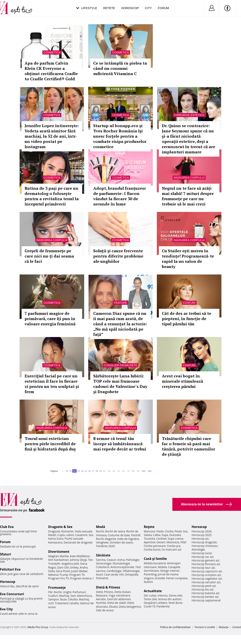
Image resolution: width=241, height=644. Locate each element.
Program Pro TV (59, 578)
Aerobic (101, 599)
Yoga (112, 595)
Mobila (162, 567)
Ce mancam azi (171, 549)
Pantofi (136, 535)
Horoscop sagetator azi (207, 579)
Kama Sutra (56, 539)
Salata (148, 535)
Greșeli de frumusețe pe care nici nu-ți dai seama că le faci (49, 256)
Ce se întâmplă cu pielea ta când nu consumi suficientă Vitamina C (120, 68)
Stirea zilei (176, 595)
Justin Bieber (79, 571)
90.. (138, 471)
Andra (84, 567)
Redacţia (224, 627)
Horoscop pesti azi (204, 586)
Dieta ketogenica (130, 607)
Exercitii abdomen (119, 599)
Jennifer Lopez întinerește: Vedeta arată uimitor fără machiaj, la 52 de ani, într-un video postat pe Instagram (52, 136)
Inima (121, 560)
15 (86, 471)
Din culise (150, 595)
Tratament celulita (67, 603)
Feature (120, 303)
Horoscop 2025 (202, 535)
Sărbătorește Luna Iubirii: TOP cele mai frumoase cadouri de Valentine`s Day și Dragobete (120, 384)
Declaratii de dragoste (78, 542)
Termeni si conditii (205, 627)
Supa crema (176, 539)
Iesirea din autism (170, 599)
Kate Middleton (80, 556)
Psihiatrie (102, 578)
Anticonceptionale (122, 567)
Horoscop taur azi (203, 568)
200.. (150, 471)
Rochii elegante (106, 539)
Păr (50, 592)
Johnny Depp (79, 560)
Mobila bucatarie (155, 563)
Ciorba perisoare (155, 546)
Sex (91, 535)
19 (100, 471)
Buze (64, 599)
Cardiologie (114, 571)
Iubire (70, 535)
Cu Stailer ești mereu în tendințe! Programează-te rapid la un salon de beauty (188, 259)
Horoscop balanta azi (205, 593)
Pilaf (183, 542)
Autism (148, 582)
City (148, 8)
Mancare (149, 531)
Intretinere (123, 595)
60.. (124, 471)
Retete (109, 8)
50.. (119, 471)
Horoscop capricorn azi (207, 571)
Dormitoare (151, 571)
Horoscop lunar (202, 553)
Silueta (113, 607)
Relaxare (102, 595)
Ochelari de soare (121, 542)
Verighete (102, 542)
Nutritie (101, 603)
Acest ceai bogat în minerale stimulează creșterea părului (182, 381)
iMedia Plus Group (38, 627)
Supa (165, 535)
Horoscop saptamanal (206, 600)
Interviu (163, 595)
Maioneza (173, 542)
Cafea (157, 535)
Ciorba (169, 531)
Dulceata (175, 535)
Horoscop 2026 (202, 531)
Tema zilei (150, 599)
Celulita (73, 599)
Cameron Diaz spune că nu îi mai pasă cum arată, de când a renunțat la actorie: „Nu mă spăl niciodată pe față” (120, 324)
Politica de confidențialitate (175, 627)
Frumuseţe (57, 587)
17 (93, 471)
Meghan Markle (59, 556)
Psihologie (133, 560)
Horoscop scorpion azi (206, 575)
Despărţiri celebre (155, 603)
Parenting (150, 574)
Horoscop (130, 8)
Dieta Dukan (123, 592)
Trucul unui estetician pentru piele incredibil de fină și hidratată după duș (50, 444)
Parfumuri (79, 592)
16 (89, 471)
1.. (63, 471)
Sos (185, 531)
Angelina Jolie (70, 564)
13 (79, 471)
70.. (129, 471)
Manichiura (84, 596)
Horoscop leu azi (202, 589)
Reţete (149, 527)
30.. (109, 471)
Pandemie (163, 606)
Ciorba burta (152, 549)
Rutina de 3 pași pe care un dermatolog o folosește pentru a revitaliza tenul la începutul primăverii (52, 196)
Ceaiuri (111, 560)
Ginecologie (104, 563)
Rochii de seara (115, 531)
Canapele (174, 567)
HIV (122, 574)
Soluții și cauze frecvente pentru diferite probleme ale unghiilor (118, 256)
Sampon (54, 599)
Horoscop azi (200, 539)
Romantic (68, 531)
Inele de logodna (128, 539)
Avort (100, 574)
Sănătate (103, 555)
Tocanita (149, 539)
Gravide (160, 578)
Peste (178, 531)
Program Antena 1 (82, 578)
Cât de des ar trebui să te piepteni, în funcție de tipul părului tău (187, 319)
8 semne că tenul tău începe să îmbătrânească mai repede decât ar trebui (120, 444)
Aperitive (150, 542)
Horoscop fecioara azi (206, 564)
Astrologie (198, 549)
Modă (101, 527)
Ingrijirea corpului (189, 178)
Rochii (58, 592)
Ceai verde (111, 574)
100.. (144, 471)
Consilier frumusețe (120, 365)
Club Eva (7, 527)
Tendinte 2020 (105, 546)
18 (97, 471)
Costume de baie (119, 535)
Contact (237, 627)
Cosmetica (52, 52)
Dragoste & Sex (60, 527)
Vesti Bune (175, 603)
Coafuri (189, 303)
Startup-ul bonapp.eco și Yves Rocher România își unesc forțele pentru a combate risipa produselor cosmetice (120, 136)
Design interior (170, 571)
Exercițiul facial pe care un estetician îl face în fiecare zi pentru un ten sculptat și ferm (52, 384)
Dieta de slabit (117, 603)
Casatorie (81, 535)
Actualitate (153, 591)
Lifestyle (89, 8)
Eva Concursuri (12, 594)
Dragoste (54, 531)
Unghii (67, 592)
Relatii (52, 535)
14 (82, 471)
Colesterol (103, 567)
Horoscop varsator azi (206, 582)
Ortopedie (132, 574)
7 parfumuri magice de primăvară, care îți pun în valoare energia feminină (50, 319)
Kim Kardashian (59, 560)
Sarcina (101, 560)
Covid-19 (149, 606)
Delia (52, 571)
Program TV (77, 575)
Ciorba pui (174, 546)
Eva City (6, 609)
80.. (134, 471)
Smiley (74, 567)
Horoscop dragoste (204, 542)
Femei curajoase (177, 578)
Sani (73, 596)
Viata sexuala (84, 531)
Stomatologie (121, 563)
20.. (105, 471)
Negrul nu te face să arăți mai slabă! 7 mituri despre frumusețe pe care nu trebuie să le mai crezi (188, 196)
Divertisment (59, 552)
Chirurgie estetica (189, 115)
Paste (160, 531)
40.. (114, 471)
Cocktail (161, 539)
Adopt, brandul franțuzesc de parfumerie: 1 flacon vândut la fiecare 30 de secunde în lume (120, 196)
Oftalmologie (131, 571)
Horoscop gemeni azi (205, 560)
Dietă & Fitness (108, 587)
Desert (161, 542)
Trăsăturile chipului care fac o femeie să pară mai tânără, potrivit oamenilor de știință (189, 446)
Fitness (109, 592)
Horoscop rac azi (203, 557)
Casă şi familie (155, 559)
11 (70, 471)
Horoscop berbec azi (205, 597)
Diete (100, 592)
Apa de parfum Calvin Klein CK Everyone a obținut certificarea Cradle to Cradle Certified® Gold (51, 71)
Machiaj (64, 596)
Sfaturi (5, 554)
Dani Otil (63, 567)
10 (67, 471)
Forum (163, 8)
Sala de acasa (105, 610)
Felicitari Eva (10, 569)
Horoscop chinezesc (205, 546)
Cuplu (61, 535)
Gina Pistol (63, 571)
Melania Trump (58, 575)
